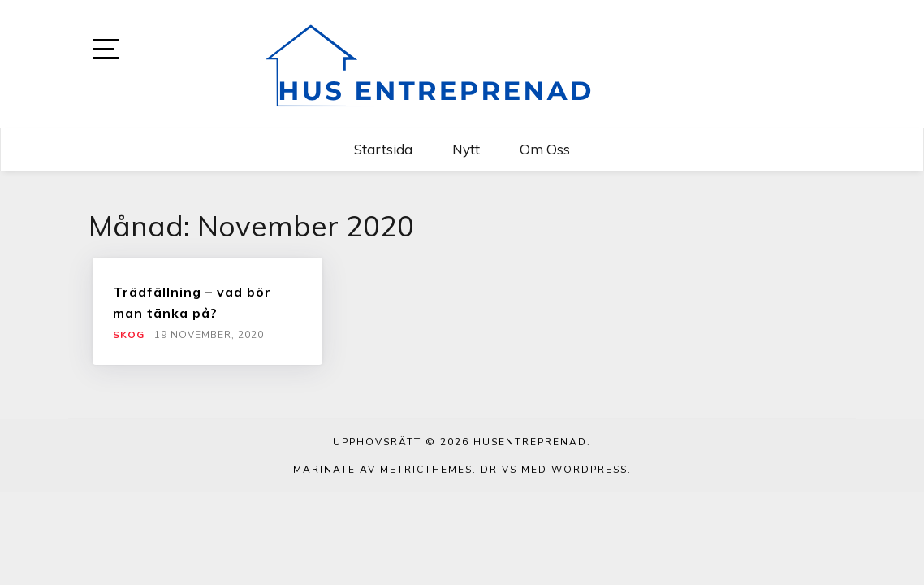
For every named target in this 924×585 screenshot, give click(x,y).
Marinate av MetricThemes (383, 470)
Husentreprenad (530, 442)
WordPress (589, 470)
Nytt (466, 149)
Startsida (383, 149)
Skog (129, 335)
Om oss (545, 149)
